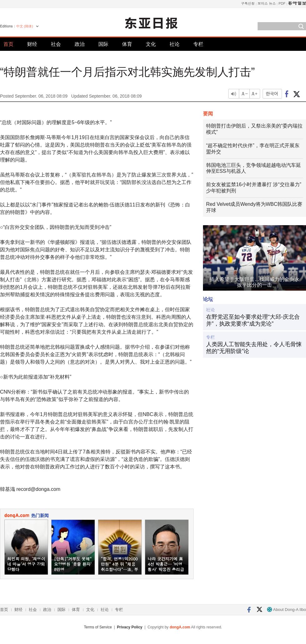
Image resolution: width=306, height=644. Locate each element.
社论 (175, 44)
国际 (103, 44)
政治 (80, 44)
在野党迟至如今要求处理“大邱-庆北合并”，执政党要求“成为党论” (253, 320)
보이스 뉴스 (267, 3)
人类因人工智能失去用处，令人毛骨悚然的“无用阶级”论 (254, 348)
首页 (8, 44)
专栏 (198, 44)
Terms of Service (98, 627)
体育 (127, 44)
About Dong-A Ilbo (286, 610)
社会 (56, 44)
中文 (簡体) (25, 26)
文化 (151, 44)
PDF (282, 3)
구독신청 (248, 3)
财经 (32, 44)
